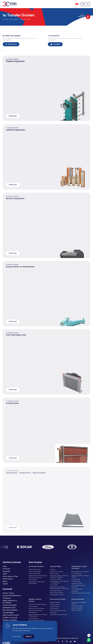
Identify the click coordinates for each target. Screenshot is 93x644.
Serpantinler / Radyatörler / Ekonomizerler (37, 583)
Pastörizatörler (76, 581)
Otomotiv (7, 569)
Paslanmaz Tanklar (56, 579)
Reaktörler (75, 591)
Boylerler (53, 570)
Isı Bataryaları (33, 580)
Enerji (5, 581)
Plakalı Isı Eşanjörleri (15, 63)
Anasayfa (6, 19)
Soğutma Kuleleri (77, 610)
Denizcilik (6, 571)
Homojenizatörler (77, 583)
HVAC (5, 574)
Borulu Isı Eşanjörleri (35, 574)
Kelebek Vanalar (55, 602)
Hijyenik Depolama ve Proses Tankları (80, 577)
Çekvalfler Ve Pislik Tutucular (59, 615)
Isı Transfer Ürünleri (25, 19)
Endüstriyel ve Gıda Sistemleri (79, 568)
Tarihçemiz (7, 598)
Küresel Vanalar (55, 604)
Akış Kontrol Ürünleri (58, 599)
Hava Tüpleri (54, 585)
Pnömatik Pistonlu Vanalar (58, 611)
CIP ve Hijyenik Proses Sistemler (78, 586)
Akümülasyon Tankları (57, 572)
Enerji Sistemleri (78, 599)
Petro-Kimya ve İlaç (10, 576)
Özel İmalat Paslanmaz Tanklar (81, 593)
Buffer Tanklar (54, 574)
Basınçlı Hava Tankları (57, 593)
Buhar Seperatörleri (56, 591)
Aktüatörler (53, 613)
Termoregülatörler (77, 589)
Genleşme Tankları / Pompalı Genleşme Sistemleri (59, 577)
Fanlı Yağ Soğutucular (35, 578)
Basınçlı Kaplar (56, 566)
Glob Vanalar (54, 608)
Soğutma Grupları (77, 608)
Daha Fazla (16, 637)
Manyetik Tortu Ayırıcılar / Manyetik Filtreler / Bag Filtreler (59, 588)
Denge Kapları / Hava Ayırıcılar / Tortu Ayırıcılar (59, 582)
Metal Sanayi (8, 579)
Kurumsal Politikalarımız (12, 596)
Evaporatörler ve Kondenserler (38, 576)
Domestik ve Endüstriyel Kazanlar (79, 603)
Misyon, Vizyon (8, 593)
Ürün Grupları (14, 19)
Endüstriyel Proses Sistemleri (80, 572)
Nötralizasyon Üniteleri (57, 595)
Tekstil (5, 584)
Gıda (5, 566)
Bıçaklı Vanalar (54, 607)
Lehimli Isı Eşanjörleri (16, 135)
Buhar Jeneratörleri (77, 606)
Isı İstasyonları (76, 579)
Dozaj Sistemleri (76, 574)
